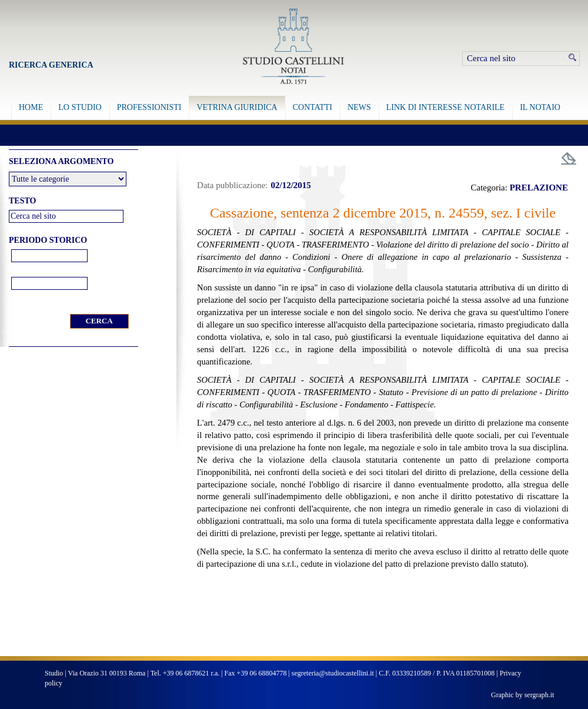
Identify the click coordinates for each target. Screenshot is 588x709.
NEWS (359, 107)
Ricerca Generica (51, 65)
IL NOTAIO (540, 107)
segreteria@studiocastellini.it (333, 673)
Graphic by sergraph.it (522, 695)
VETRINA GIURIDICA (237, 107)
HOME (31, 107)
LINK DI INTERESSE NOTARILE (445, 107)
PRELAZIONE (539, 188)
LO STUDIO (80, 107)
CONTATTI (313, 107)
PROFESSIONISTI (149, 107)
